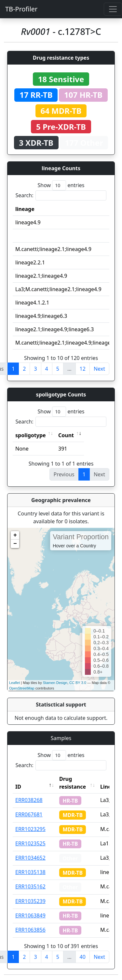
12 (83, 369)
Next (99, 369)
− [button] (15, 544)
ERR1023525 (30, 843)
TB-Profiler (21, 9)
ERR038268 (29, 800)
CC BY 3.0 (78, 683)
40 (83, 957)
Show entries (61, 185)
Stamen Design (55, 683)
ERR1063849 (30, 915)
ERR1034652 (30, 858)
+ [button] (15, 535)
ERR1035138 (30, 872)
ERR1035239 (30, 901)
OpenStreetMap (22, 688)
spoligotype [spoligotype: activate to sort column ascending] (31, 435)
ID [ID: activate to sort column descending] (18, 787)
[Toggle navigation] (113, 9)
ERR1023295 (30, 829)
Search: (61, 195)
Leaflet (14, 683)
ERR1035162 (30, 886)
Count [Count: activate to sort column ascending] (66, 435)
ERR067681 (29, 814)
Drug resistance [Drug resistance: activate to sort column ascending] (73, 783)
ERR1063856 (30, 930)
